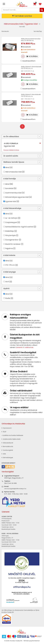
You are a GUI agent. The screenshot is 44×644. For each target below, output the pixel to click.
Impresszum (7, 428)
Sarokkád (9, 188)
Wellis (8, 298)
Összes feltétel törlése (11, 150)
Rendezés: (5, 31)
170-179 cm (10, 265)
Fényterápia (10, 235)
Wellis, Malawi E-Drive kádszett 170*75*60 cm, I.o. (31, 67)
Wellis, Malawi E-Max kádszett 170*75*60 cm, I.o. (31, 95)
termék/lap (38, 31)
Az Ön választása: (11, 137)
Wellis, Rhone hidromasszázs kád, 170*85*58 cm (31, 40)
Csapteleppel (11, 222)
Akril (7, 282)
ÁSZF (4, 432)
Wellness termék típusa (14, 162)
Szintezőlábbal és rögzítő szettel (19, 227)
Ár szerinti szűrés (11, 156)
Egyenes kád (11, 201)
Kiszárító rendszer (13, 244)
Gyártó (6, 289)
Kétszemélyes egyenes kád (17, 197)
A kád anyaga (10, 272)
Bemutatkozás (7, 446)
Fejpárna (9, 248)
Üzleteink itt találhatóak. (25, 347)
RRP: (22, 71)
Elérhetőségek (7, 458)
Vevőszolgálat (7, 450)
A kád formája (10, 179)
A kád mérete (9, 255)
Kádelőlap (10, 231)
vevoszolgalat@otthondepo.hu (15, 489)
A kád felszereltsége (12, 208)
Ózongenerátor (12, 240)
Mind (7, 167)
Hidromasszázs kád (14, 24)
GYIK (4, 454)
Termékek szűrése (22, 16)
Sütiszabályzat (7, 443)
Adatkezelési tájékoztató (11, 439)
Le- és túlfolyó (11, 218)
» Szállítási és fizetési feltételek (12, 435)
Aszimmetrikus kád (13, 193)
